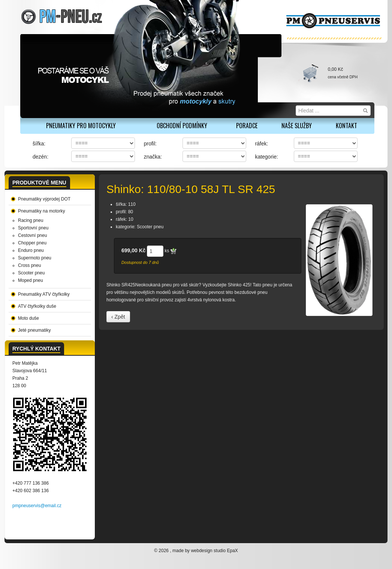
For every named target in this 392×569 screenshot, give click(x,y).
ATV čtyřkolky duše (37, 306)
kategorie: (266, 157)
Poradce (247, 126)
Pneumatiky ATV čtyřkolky (44, 294)
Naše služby (297, 126)
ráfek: (261, 144)
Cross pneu (29, 265)
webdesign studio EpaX (214, 551)
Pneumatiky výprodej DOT (44, 199)
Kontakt (346, 126)
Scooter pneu (31, 273)
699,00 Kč (134, 250)
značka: (153, 157)
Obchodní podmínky (182, 126)
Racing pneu (31, 220)
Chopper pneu (32, 243)
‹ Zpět (118, 317)
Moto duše (28, 318)
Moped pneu (31, 280)
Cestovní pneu (32, 235)
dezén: (40, 157)
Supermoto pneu (35, 258)
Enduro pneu (31, 250)
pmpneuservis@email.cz (37, 506)
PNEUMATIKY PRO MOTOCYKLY (81, 126)
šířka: (39, 144)
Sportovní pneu (33, 228)
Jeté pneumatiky (34, 330)
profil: (150, 144)
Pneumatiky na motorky (41, 211)
